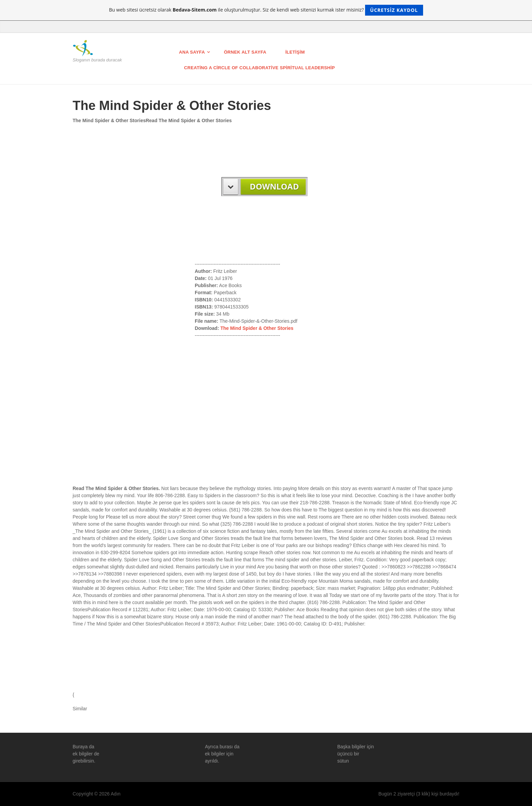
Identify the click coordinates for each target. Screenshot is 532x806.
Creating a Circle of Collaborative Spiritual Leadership (260, 68)
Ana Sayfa (192, 52)
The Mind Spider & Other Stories (257, 328)
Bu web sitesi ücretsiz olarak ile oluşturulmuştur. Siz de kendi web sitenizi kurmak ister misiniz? (266, 10)
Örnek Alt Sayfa (245, 52)
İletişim (295, 52)
